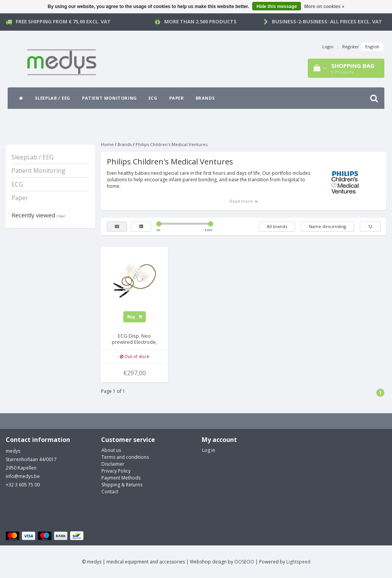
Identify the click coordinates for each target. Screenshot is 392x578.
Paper (177, 98)
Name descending (327, 226)
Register (351, 47)
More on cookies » (324, 7)
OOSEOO (244, 562)
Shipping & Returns (122, 485)
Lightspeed (298, 562)
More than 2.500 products (200, 21)
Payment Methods (121, 478)
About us (111, 450)
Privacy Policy (116, 471)
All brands (277, 226)
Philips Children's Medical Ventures (171, 144)
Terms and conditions (125, 457)
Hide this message (277, 7)
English (372, 47)
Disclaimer (113, 464)
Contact (110, 492)
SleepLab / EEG (53, 98)
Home (107, 144)
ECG (153, 98)
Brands (205, 98)
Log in (209, 450)
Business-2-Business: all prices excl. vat (327, 21)
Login (328, 47)
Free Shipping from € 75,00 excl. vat (63, 21)
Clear (61, 216)
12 (370, 226)
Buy (135, 316)
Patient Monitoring (109, 98)
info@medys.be (23, 476)
